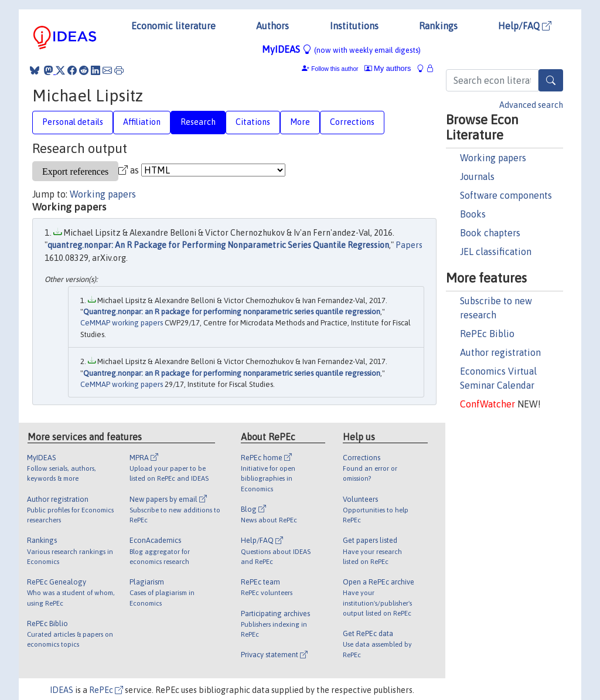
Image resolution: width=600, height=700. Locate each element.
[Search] (551, 80)
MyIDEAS (341, 49)
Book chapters (490, 233)
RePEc (106, 690)
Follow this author (335, 69)
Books (473, 214)
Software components (506, 195)
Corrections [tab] (352, 122)
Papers (409, 245)
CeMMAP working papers (122, 323)
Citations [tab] (253, 122)
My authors (388, 68)
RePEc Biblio (487, 334)
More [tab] (300, 122)
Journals (477, 176)
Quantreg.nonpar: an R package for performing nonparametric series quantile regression (232, 312)
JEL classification (496, 252)
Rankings (438, 26)
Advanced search (531, 105)
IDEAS (62, 690)
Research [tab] (198, 122)
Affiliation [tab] (142, 122)
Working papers (493, 158)
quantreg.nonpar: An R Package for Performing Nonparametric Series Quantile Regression (218, 245)
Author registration (500, 352)
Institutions (354, 26)
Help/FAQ (525, 26)
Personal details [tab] (73, 122)
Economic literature (173, 26)
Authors (272, 26)
